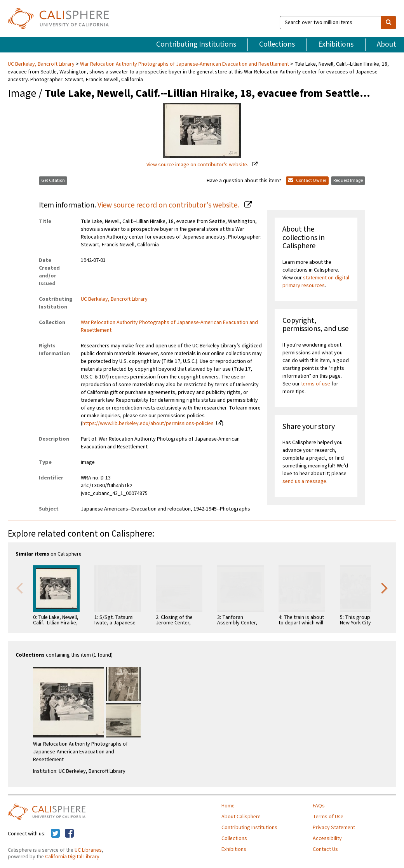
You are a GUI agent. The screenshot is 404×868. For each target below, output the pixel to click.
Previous (19, 587)
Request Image (348, 180)
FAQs (319, 806)
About (387, 44)
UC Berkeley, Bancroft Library (42, 64)
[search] (388, 23)
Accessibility (327, 838)
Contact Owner (307, 180)
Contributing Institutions (196, 44)
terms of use (316, 384)
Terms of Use (328, 817)
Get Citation (53, 180)
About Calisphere (241, 817)
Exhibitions (336, 44)
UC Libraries (88, 850)
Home (228, 806)
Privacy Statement (334, 828)
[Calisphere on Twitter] (55, 834)
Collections (277, 44)
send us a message (304, 481)
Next (385, 587)
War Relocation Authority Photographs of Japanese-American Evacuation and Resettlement (185, 64)
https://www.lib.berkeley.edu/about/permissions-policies (148, 424)
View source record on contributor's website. (169, 205)
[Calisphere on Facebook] (69, 834)
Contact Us (325, 849)
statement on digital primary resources (316, 282)
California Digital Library (72, 857)
